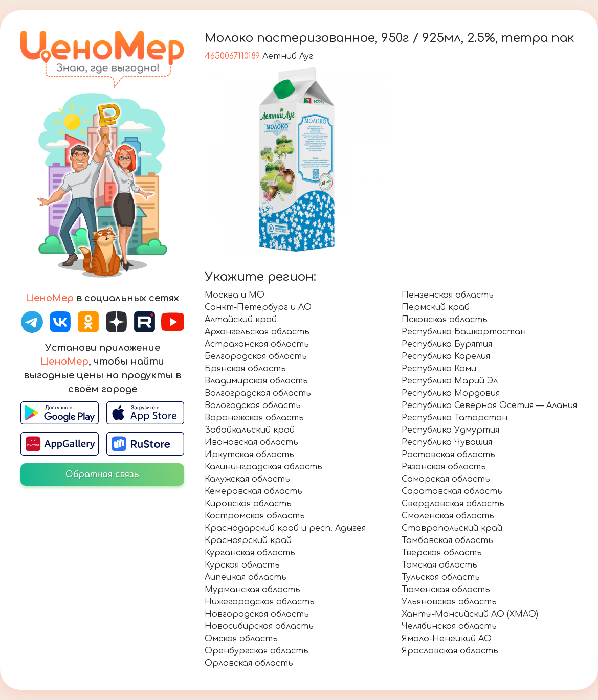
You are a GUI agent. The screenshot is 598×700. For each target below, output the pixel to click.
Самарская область (446, 479)
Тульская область (441, 577)
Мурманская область (252, 590)
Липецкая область (246, 577)
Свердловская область (453, 504)
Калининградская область (263, 467)
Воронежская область (254, 418)
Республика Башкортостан (464, 332)
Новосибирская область (259, 626)
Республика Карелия (446, 356)
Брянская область (245, 369)
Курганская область (250, 553)
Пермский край (436, 307)
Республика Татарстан (455, 418)
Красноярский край (248, 540)
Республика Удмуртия (450, 430)
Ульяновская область (449, 602)
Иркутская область (249, 455)
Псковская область (445, 320)
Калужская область (247, 479)
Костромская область (255, 516)
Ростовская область (448, 455)
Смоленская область (448, 516)
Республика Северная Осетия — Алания (489, 405)
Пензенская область (448, 295)
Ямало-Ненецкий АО (447, 639)
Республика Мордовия (451, 393)
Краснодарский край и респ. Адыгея (285, 528)
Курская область (242, 565)
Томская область (439, 565)
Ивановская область (251, 442)
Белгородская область (256, 356)
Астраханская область (257, 344)
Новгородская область (257, 614)
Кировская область (248, 504)
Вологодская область (253, 405)
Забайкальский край (250, 430)
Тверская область (442, 553)
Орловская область (249, 663)
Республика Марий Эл (450, 381)
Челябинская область (449, 626)
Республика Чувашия (447, 442)
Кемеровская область (253, 491)
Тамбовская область (447, 540)
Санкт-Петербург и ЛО (258, 307)
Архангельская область (257, 332)
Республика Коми (439, 369)
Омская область (241, 639)
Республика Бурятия (447, 344)
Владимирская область (256, 381)
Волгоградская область (258, 393)
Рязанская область (444, 467)
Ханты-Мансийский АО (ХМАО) (470, 614)
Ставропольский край (452, 528)
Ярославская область (450, 651)
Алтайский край (241, 320)
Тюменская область (446, 590)
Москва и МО (235, 295)
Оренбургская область (257, 651)
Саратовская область (452, 491)
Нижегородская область (260, 602)
